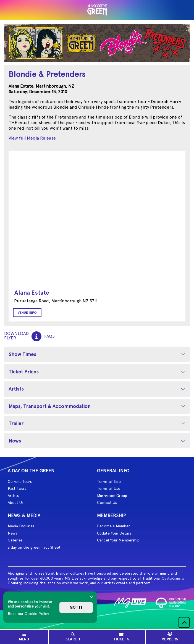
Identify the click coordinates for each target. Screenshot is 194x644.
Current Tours (20, 481)
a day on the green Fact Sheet (34, 547)
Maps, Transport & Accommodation (50, 406)
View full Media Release (32, 138)
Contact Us (107, 502)
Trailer (16, 423)
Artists (16, 389)
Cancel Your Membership (118, 540)
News (15, 441)
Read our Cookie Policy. (29, 614)
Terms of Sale (109, 481)
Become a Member (113, 526)
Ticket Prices (24, 372)
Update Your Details (114, 533)
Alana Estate (32, 293)
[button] (184, 622)
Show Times (22, 354)
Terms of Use (109, 488)
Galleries (15, 540)
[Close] (91, 597)
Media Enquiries (21, 526)
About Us (16, 502)
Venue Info (27, 313)
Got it (76, 607)
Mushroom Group (112, 496)
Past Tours (17, 488)
